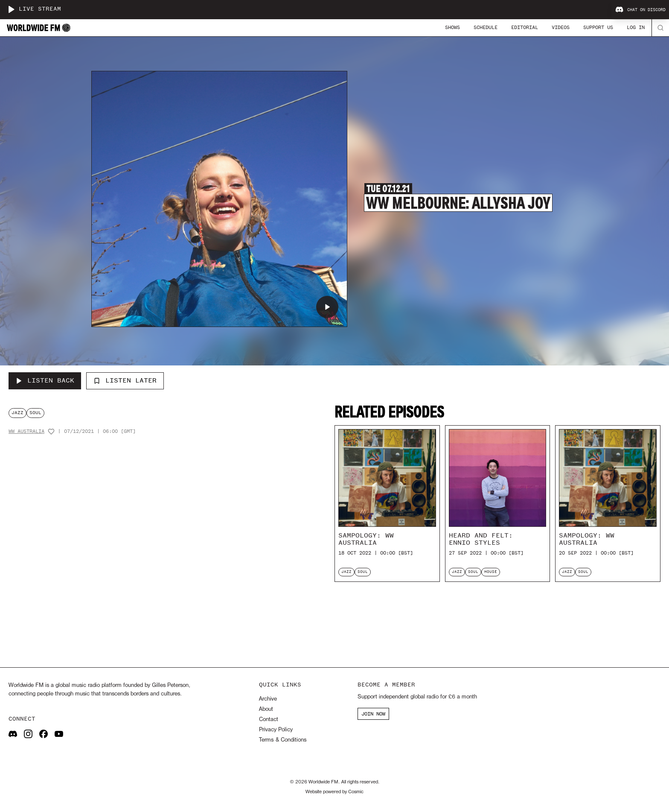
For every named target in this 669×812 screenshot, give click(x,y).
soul (35, 413)
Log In (636, 27)
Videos (561, 27)
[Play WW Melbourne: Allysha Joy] (327, 307)
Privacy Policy (276, 730)
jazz (17, 413)
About (266, 709)
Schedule (486, 27)
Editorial (525, 27)
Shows (452, 27)
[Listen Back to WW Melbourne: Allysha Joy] (45, 381)
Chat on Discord (640, 10)
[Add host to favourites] (51, 432)
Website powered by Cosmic (334, 792)
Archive (268, 699)
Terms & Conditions (283, 740)
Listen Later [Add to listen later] (125, 380)
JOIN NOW (373, 714)
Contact (269, 720)
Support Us (598, 27)
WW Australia (26, 431)
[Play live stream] (11, 9)
